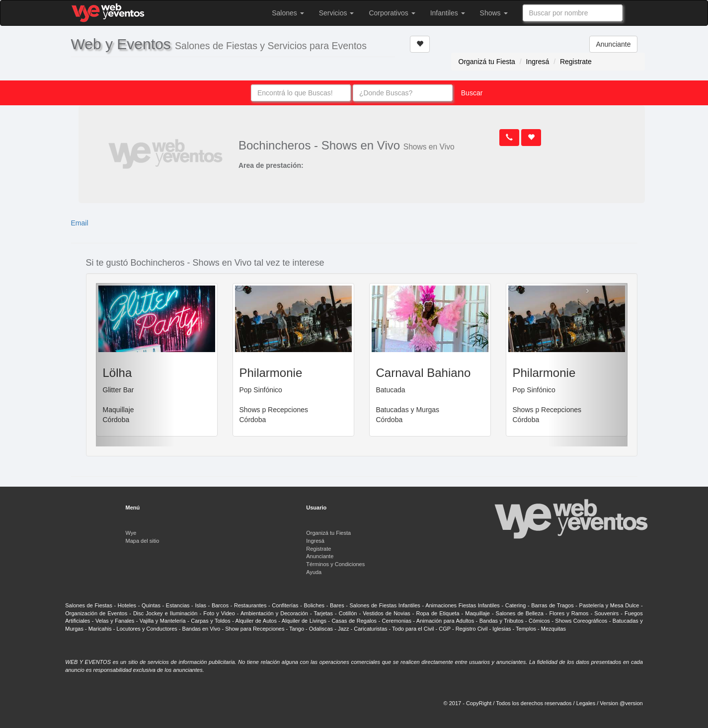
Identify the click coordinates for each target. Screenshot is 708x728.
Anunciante (613, 44)
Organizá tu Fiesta (487, 62)
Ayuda (314, 572)
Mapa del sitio (143, 541)
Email (80, 223)
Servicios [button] (337, 13)
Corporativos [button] (392, 13)
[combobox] (573, 13)
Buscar (472, 93)
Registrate (576, 62)
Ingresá (538, 62)
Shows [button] (494, 13)
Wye (131, 533)
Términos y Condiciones (335, 564)
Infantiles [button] (448, 13)
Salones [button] (288, 13)
